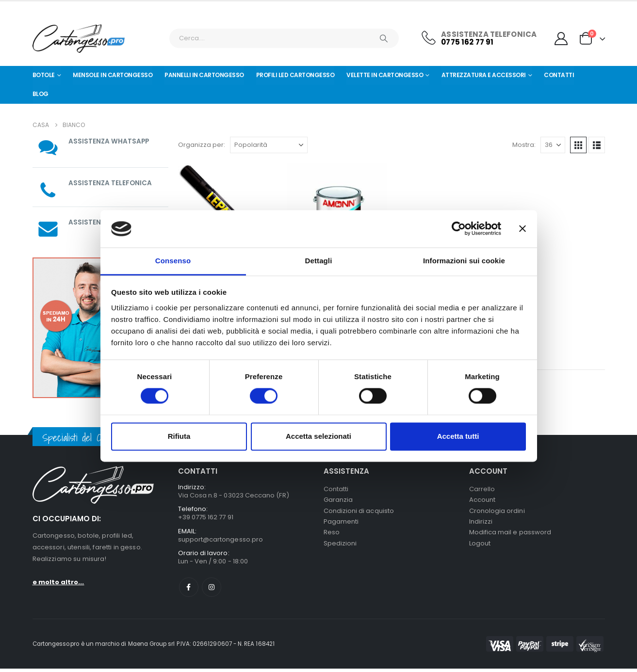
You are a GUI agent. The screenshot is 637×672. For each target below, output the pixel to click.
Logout (480, 548)
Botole (44, 75)
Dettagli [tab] (319, 261)
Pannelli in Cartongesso (204, 75)
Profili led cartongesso (295, 75)
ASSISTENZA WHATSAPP (109, 141)
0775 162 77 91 (467, 42)
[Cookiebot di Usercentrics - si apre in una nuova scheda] (459, 229)
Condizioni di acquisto (359, 513)
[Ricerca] (384, 38)
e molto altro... (58, 582)
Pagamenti (341, 524)
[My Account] (561, 39)
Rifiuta (179, 436)
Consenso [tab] (173, 261)
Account (482, 501)
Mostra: (524, 145)
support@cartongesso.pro (221, 541)
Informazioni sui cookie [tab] (464, 261)
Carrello (482, 489)
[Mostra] (553, 145)
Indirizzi (481, 524)
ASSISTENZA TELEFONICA (111, 183)
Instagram (212, 591)
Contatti (559, 75)
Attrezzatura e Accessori (484, 75)
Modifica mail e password (510, 536)
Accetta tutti (458, 436)
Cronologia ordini (497, 513)
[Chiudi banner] (523, 229)
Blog (41, 94)
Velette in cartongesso (385, 75)
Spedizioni (340, 548)
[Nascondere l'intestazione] (79, 39)
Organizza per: (202, 145)
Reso (332, 536)
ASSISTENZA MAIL (98, 222)
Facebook (189, 591)
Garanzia (338, 501)
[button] (578, 145)
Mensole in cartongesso (113, 75)
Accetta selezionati (318, 436)
